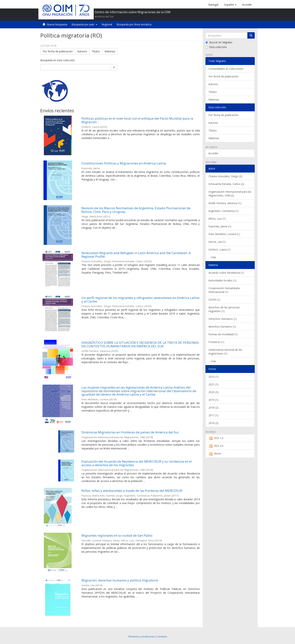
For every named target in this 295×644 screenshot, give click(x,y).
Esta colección (216, 47)
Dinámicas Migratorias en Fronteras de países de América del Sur (130, 432)
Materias (110, 51)
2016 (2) (213, 423)
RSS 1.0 (216, 438)
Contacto (162, 637)
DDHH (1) (214, 300)
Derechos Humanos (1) (223, 319)
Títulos (96, 51)
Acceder (213, 153)
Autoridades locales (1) (222, 280)
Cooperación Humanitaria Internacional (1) (224, 290)
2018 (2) (213, 408)
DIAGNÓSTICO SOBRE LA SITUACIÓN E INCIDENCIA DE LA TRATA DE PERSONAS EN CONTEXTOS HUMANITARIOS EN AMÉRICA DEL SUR (140, 344)
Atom (215, 454)
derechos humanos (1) (222, 327)
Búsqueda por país (84, 24)
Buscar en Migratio (219, 42)
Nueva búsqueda (57, 24)
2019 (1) (213, 400)
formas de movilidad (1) (223, 334)
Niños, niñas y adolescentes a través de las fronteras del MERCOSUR (132, 491)
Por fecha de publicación (58, 51)
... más (212, 257)
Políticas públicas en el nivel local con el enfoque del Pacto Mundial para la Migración (137, 120)
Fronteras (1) (216, 342)
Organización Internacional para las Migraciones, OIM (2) (230, 194)
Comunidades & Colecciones (226, 69)
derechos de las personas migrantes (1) (224, 309)
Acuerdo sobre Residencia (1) (226, 273)
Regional (107, 24)
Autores (82, 51)
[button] (230, 5)
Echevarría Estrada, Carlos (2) (226, 184)
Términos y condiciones (141, 637)
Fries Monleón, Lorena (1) (224, 234)
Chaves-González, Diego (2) (225, 176)
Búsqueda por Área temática (134, 24)
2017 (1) (213, 415)
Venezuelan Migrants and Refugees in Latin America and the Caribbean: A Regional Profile (136, 255)
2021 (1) (213, 384)
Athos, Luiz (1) (217, 219)
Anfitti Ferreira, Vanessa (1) (225, 203)
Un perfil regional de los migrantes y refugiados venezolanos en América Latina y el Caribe (140, 299)
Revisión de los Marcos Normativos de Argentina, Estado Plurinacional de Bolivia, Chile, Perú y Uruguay (136, 210)
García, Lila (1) (217, 242)
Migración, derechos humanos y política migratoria (120, 580)
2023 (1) (213, 377)
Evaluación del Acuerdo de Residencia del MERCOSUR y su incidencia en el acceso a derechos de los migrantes (137, 463)
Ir (114, 67)
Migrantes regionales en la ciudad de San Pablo (117, 535)
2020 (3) (213, 392)
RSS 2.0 (216, 446)
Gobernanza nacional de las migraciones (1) (225, 352)
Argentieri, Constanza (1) (224, 211)
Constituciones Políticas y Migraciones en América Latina (124, 163)
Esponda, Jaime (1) (220, 226)
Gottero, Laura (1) (219, 249)
